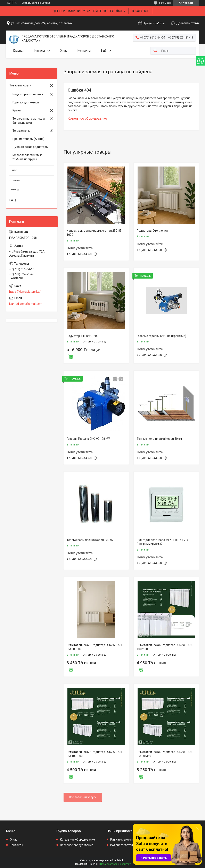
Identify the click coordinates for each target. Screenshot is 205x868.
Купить (71, 356)
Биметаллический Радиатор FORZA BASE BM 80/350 (165, 754)
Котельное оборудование (87, 118)
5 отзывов (165, 3)
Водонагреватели (122, 845)
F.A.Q (13, 200)
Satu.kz (121, 860)
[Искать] (155, 51)
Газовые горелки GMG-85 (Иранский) (161, 336)
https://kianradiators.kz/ (25, 292)
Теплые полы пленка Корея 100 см (90, 540)
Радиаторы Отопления (152, 231)
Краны (17, 110)
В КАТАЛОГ (140, 11)
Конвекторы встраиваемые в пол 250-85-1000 (95, 233)
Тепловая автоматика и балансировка (29, 121)
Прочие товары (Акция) (28, 139)
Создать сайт (29, 3)
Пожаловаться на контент (115, 864)
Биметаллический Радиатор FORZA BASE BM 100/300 (95, 754)
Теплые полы (21, 131)
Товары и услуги (20, 85)
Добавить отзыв (188, 23)
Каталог (40, 51)
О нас (64, 51)
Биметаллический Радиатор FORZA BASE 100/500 (165, 647)
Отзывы (15, 180)
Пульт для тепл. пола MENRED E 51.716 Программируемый (163, 542)
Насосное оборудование (77, 845)
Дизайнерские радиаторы (30, 147)
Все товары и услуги (83, 797)
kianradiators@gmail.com (26, 304)
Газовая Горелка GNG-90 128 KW (88, 439)
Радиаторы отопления (28, 94)
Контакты (84, 51)
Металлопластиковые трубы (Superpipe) (27, 157)
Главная (19, 51)
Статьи (14, 190)
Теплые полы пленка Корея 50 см (159, 439)
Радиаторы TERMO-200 (83, 336)
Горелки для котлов (26, 102)
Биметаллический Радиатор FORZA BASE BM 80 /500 (95, 647)
